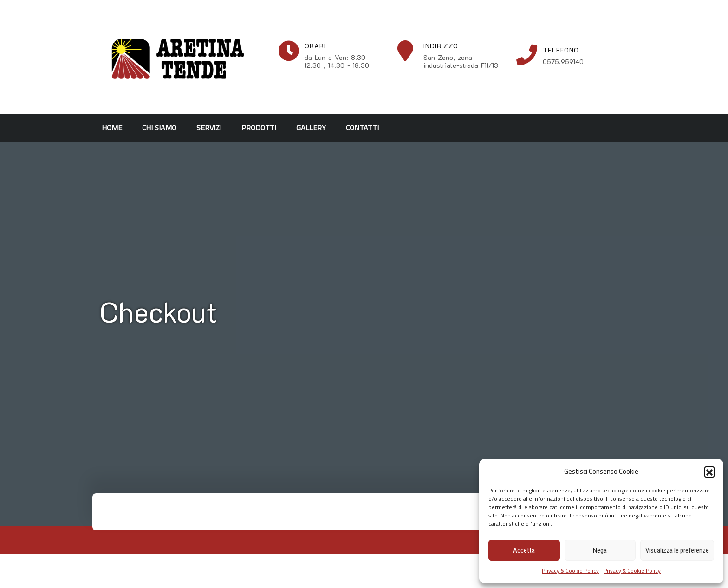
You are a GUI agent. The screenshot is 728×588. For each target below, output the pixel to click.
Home (112, 128)
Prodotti (259, 128)
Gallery (311, 128)
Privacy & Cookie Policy (570, 571)
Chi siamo (159, 128)
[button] (709, 472)
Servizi (209, 128)
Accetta (524, 550)
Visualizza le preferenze (677, 550)
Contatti (362, 128)
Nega (600, 550)
